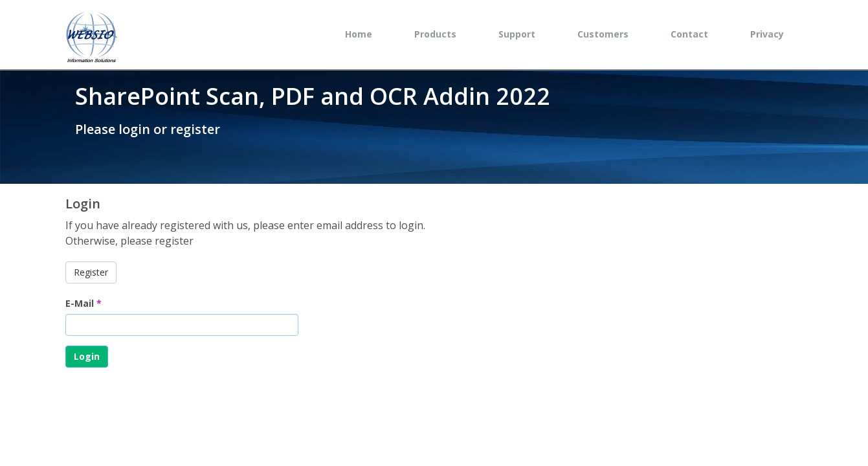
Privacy (767, 34)
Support (517, 34)
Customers (603, 34)
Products (435, 34)
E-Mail (83, 303)
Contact (689, 34)
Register (91, 272)
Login (87, 356)
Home (359, 34)
